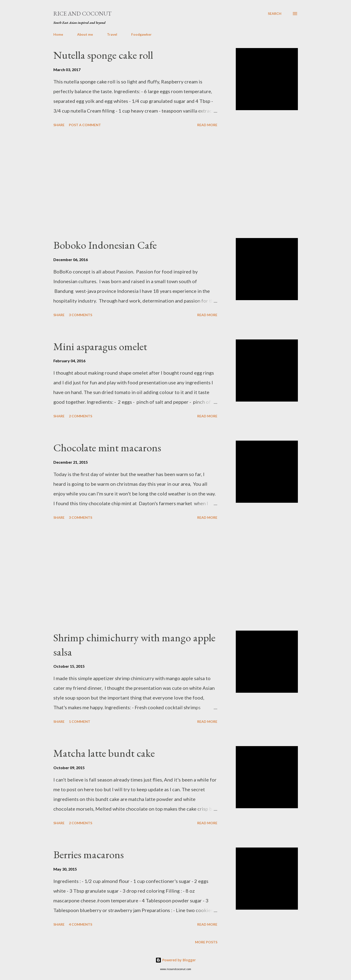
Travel (112, 34)
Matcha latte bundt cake (104, 753)
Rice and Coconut (82, 13)
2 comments (81, 416)
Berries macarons (89, 854)
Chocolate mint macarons (107, 448)
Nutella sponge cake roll (103, 55)
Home (58, 34)
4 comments (81, 924)
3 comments (81, 315)
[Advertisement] (135, 183)
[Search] (275, 14)
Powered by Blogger (176, 960)
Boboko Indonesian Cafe (105, 245)
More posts (206, 942)
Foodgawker (141, 34)
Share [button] (59, 125)
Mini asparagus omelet (100, 346)
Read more (207, 125)
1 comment (80, 721)
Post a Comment (85, 125)
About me (85, 34)
